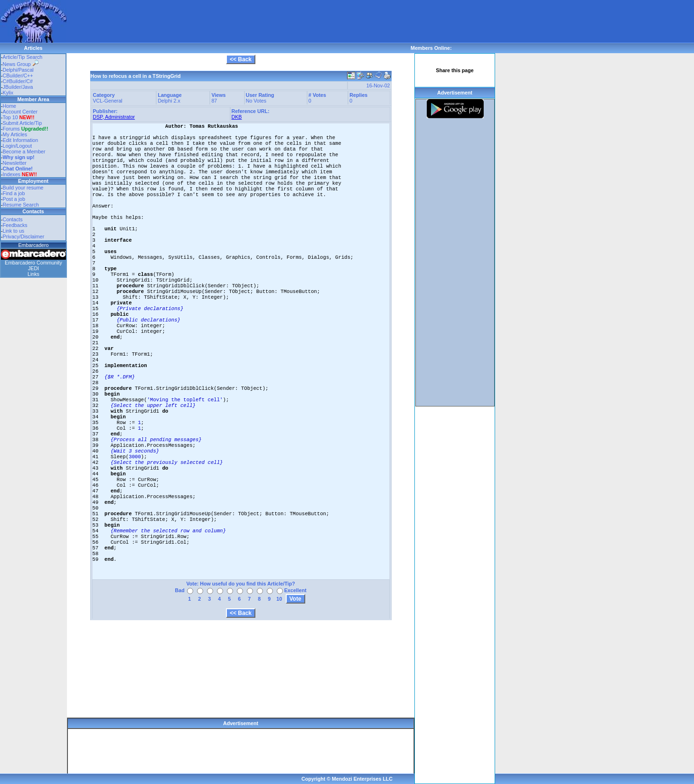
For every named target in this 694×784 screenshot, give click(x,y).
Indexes (12, 174)
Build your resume (23, 188)
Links (33, 274)
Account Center (20, 112)
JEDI (33, 268)
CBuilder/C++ (18, 76)
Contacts (13, 219)
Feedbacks (15, 225)
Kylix (8, 93)
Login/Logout (18, 146)
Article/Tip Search (23, 57)
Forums (26, 129)
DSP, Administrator (114, 117)
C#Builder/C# (18, 81)
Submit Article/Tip (23, 123)
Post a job (14, 199)
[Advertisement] (239, 21)
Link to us (14, 231)
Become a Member (24, 151)
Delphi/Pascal (18, 70)
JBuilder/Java (18, 87)
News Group (21, 64)
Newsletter (15, 163)
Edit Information (21, 140)
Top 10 (10, 117)
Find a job (14, 193)
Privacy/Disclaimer (24, 236)
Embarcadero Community (33, 263)
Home (9, 106)
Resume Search (21, 205)
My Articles (15, 134)
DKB (237, 117)
